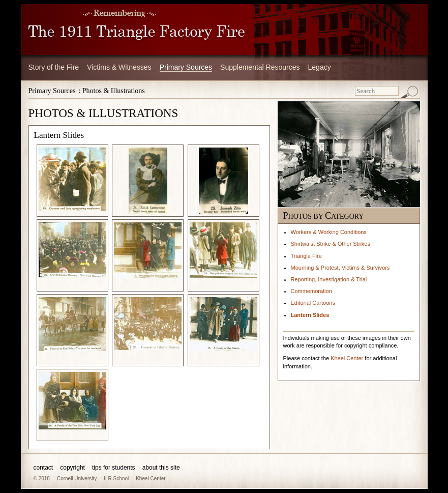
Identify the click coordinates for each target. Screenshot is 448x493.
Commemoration (311, 291)
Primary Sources (186, 67)
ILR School (116, 478)
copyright (72, 468)
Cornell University (77, 478)
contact (43, 468)
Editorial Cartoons (313, 303)
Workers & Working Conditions (329, 232)
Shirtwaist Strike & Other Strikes (331, 244)
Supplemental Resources (260, 67)
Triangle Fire (306, 256)
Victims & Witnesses (119, 67)
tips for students (114, 468)
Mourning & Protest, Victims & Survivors (340, 268)
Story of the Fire (54, 67)
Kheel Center (347, 358)
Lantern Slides (310, 315)
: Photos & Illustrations (111, 91)
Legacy (320, 67)
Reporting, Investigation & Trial (329, 279)
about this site (161, 468)
